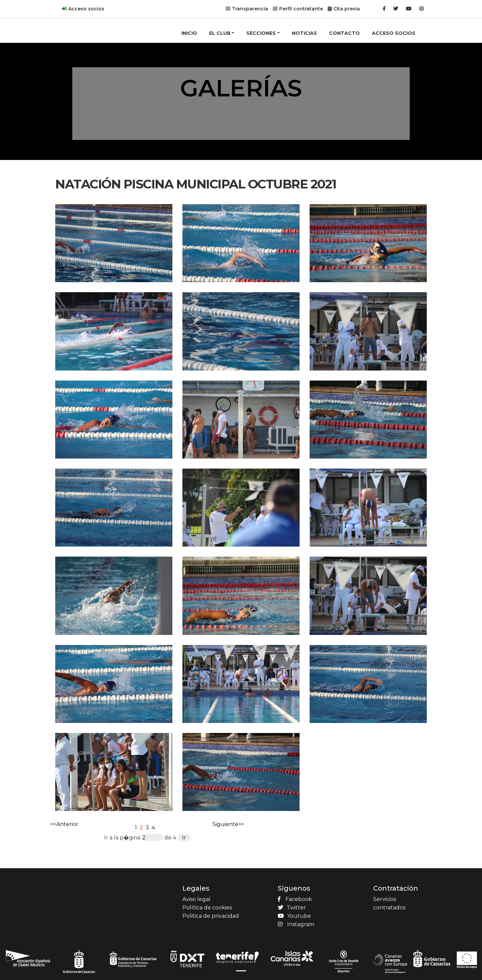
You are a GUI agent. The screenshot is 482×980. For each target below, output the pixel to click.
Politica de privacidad (211, 916)
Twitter (292, 908)
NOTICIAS (304, 33)
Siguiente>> (228, 824)
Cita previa (347, 9)
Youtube (294, 916)
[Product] (82, 22)
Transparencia (250, 9)
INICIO (189, 33)
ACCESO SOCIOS (394, 33)
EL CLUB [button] (220, 33)
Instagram (296, 924)
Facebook (295, 899)
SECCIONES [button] (261, 33)
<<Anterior (64, 824)
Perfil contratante (301, 9)
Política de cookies (207, 908)
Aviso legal (196, 899)
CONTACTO (344, 33)
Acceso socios (86, 9)
